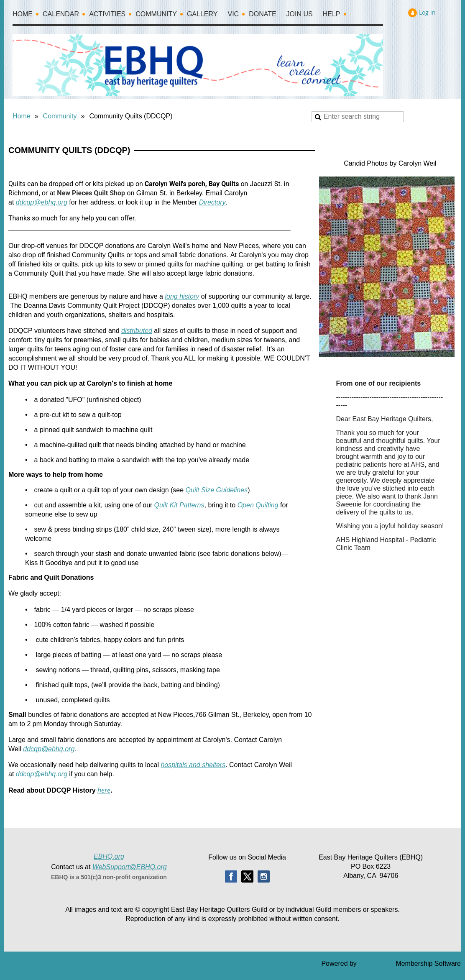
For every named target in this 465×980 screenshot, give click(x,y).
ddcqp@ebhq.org (49, 749)
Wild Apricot (376, 963)
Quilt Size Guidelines (217, 490)
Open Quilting (258, 505)
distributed (137, 331)
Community (60, 116)
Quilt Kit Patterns (179, 505)
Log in (427, 12)
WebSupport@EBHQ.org (130, 867)
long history (182, 296)
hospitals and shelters (193, 765)
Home (22, 116)
